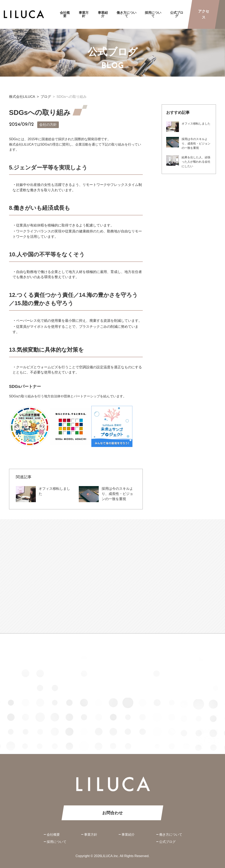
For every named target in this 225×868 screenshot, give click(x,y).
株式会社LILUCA (22, 97)
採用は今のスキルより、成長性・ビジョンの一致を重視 (117, 494)
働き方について (171, 835)
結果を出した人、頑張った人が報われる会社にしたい (196, 162)
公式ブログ (167, 842)
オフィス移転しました (196, 124)
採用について (57, 842)
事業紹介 (128, 835)
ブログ (46, 97)
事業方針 (91, 835)
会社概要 (53, 835)
